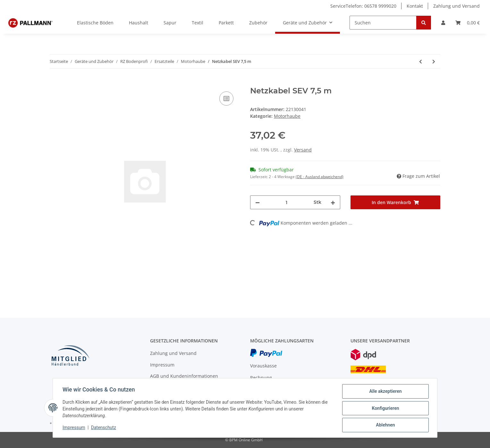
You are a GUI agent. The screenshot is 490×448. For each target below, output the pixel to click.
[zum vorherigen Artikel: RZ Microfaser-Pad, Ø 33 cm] (421, 61)
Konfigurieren (385, 409)
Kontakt (415, 6)
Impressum (162, 365)
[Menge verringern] (258, 202)
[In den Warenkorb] (55, 83)
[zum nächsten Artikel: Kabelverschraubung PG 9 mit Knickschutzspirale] (434, 61)
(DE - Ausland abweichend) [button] (320, 177)
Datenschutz (104, 428)
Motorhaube (287, 116)
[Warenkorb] (468, 23)
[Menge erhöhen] (333, 202)
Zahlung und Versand (456, 6)
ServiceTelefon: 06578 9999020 (363, 6)
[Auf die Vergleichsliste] (226, 99)
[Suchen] (383, 23)
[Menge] (287, 202)
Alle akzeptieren (385, 392)
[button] (443, 23)
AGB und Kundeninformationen (184, 376)
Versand (303, 150)
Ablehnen (385, 425)
